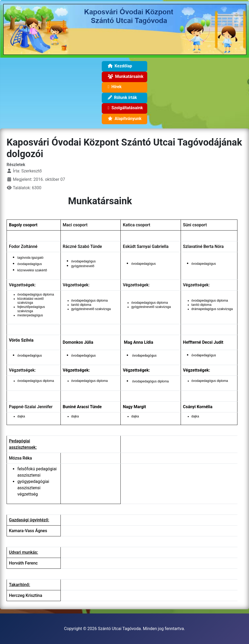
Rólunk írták (121, 98)
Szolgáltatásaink (124, 109)
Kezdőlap (119, 67)
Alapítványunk (124, 119)
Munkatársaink (125, 77)
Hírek (114, 88)
